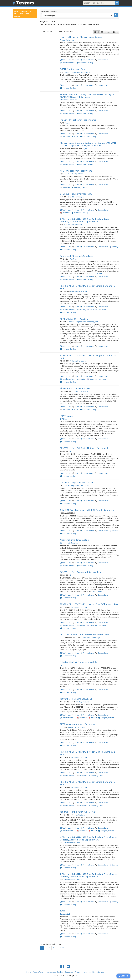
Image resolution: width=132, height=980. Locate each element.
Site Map (101, 972)
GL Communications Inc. (69, 543)
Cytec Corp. (88, 148)
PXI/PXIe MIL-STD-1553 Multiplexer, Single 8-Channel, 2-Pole (88, 287)
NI (70, 451)
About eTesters (39, 972)
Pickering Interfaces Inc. (79, 291)
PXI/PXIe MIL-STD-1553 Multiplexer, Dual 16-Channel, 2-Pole (88, 753)
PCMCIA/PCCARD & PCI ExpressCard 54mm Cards (85, 635)
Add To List (66, 60)
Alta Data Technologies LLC (94, 638)
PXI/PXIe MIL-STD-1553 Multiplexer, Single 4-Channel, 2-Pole (88, 357)
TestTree (73, 259)
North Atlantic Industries (73, 225)
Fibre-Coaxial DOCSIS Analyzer (75, 388)
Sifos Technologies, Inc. (69, 100)
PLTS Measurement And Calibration (78, 724)
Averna (68, 123)
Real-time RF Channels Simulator (76, 256)
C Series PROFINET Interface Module (78, 662)
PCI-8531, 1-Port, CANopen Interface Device (82, 572)
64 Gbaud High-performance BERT (77, 194)
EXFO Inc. (63, 419)
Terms (85, 972)
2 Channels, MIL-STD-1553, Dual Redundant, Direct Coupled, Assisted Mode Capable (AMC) (85, 220)
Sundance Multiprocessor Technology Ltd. (83, 322)
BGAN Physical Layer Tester (74, 69)
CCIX (62, 911)
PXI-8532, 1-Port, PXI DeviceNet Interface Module (85, 448)
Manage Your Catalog (55, 972)
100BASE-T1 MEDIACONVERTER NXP (78, 812)
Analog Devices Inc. (67, 40)
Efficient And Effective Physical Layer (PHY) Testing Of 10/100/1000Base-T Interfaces (87, 96)
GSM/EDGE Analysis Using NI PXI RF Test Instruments (87, 510)
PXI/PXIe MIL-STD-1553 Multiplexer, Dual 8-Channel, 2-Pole (89, 604)
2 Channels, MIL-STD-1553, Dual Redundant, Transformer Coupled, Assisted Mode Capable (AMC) (89, 875)
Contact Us (69, 972)
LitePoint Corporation (75, 174)
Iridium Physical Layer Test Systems (78, 120)
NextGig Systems (83, 702)
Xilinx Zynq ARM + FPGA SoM (74, 319)
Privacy (78, 972)
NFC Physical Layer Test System (76, 171)
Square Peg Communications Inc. (77, 72)
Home (29, 972)
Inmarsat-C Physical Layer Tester (77, 483)
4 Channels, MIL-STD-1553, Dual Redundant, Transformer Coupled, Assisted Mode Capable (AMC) (89, 838)
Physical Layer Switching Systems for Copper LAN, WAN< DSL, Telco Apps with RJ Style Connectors (88, 144)
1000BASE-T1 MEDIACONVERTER (76, 699)
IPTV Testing (66, 416)
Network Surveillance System (75, 540)
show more (99, 273)
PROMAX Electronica (80, 391)
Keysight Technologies (76, 197)
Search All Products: (49, 12)
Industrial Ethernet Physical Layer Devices (81, 37)
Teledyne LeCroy (66, 914)
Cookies (92, 972)
